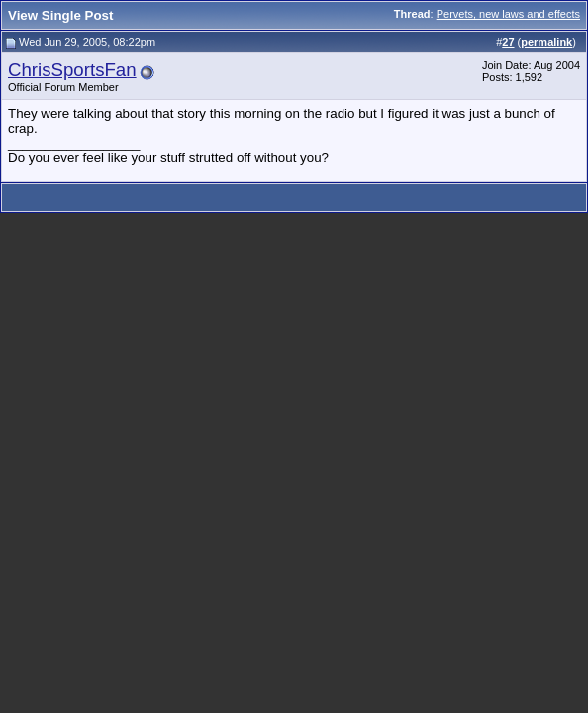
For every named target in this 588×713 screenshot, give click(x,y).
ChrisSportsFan (72, 70)
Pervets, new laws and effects (508, 14)
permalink (546, 42)
